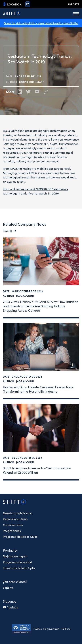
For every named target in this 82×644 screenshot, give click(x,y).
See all (7, 231)
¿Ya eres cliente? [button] (15, 582)
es (28, 4)
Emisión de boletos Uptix (19, 568)
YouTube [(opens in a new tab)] (13, 607)
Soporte (73, 4)
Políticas (66, 629)
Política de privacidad (47, 629)
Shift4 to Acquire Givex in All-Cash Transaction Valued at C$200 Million (37, 470)
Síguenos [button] (10, 601)
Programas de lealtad (17, 562)
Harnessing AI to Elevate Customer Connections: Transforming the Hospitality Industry (38, 389)
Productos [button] (10, 550)
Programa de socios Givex (20, 536)
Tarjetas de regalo (15, 556)
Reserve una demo (15, 519)
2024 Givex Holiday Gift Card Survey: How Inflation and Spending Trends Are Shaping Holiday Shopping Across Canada (41, 306)
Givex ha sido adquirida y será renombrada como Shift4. (41, 23)
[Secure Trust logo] (21, 629)
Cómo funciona (13, 525)
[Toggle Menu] (76, 13)
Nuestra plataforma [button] (18, 513)
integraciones (12, 531)
